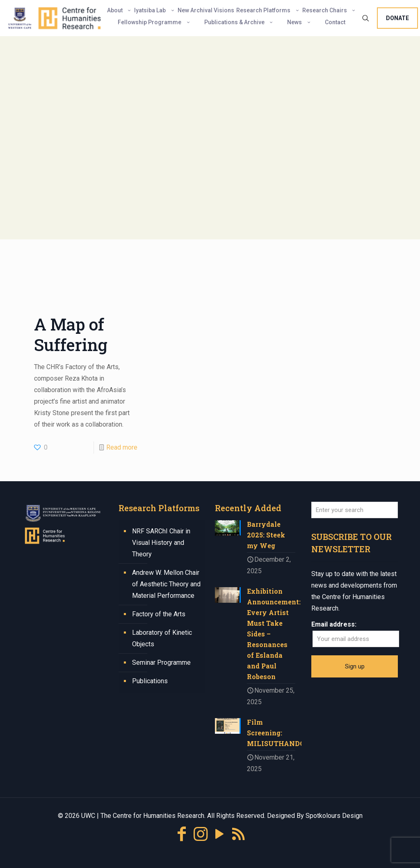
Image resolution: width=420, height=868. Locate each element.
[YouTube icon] (219, 834)
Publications (150, 681)
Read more (122, 447)
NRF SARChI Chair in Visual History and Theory (161, 543)
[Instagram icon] (201, 834)
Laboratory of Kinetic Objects (162, 638)
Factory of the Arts (159, 614)
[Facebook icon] (182, 834)
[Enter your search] (355, 510)
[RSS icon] (238, 834)
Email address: (334, 624)
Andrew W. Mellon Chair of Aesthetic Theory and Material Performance (166, 584)
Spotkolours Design (334, 816)
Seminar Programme (161, 662)
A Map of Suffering (71, 334)
